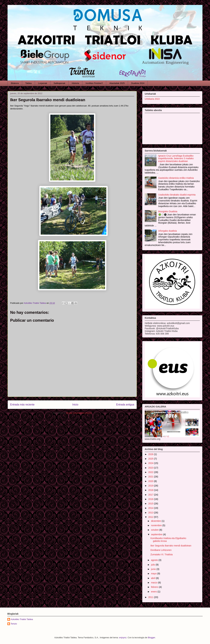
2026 (151, 454)
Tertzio (14, 624)
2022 (151, 472)
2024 (151, 463)
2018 (151, 490)
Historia (75, 83)
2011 (151, 597)
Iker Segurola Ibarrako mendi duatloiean (171, 546)
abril (153, 578)
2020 (151, 481)
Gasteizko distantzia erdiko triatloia (176, 178)
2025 (151, 459)
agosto (155, 560)
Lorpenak (43, 83)
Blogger (151, 638)
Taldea (28, 83)
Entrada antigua (125, 405)
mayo (154, 574)
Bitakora (15, 83)
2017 (151, 495)
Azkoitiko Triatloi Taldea (22, 619)
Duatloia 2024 (138, 83)
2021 (151, 477)
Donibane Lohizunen (161, 550)
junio (154, 569)
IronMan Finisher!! (94, 83)
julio (153, 565)
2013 (151, 513)
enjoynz (123, 638)
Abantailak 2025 (117, 83)
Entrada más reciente (22, 405)
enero (154, 592)
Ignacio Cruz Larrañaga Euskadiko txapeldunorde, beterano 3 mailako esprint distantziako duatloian (176, 159)
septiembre (157, 534)
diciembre (156, 521)
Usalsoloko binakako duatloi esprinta (177, 195)
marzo (154, 583)
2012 (151, 517)
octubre (155, 530)
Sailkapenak (59, 83)
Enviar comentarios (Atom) (79, 413)
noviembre (157, 525)
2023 (151, 468)
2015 (151, 504)
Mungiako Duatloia (168, 211)
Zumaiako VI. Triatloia (162, 554)
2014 (151, 508)
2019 (151, 486)
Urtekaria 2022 (152, 99)
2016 (151, 499)
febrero (155, 587)
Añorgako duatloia (168, 231)
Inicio (75, 405)
